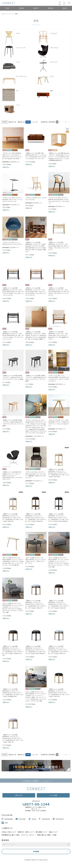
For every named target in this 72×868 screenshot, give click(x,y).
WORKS (50, 8)
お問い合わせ (19, 795)
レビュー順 (34, 122)
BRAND (22, 8)
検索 (60, 4)
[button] (69, 122)
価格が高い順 (21, 122)
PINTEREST (58, 819)
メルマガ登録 (53, 795)
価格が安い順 (12, 122)
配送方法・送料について (26, 832)
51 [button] (66, 122)
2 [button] (60, 122)
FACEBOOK (44, 819)
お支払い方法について (9, 832)
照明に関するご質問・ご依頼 (47, 835)
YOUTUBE (21, 819)
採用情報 (36, 851)
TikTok (32, 819)
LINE (6, 823)
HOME (3, 14)
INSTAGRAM (7, 819)
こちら (39, 809)
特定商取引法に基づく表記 (10, 835)
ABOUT (36, 8)
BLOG (65, 8)
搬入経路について (42, 832)
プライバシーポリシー (28, 835)
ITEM (7, 8)
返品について (53, 832)
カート (64, 4)
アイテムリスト (10, 14)
